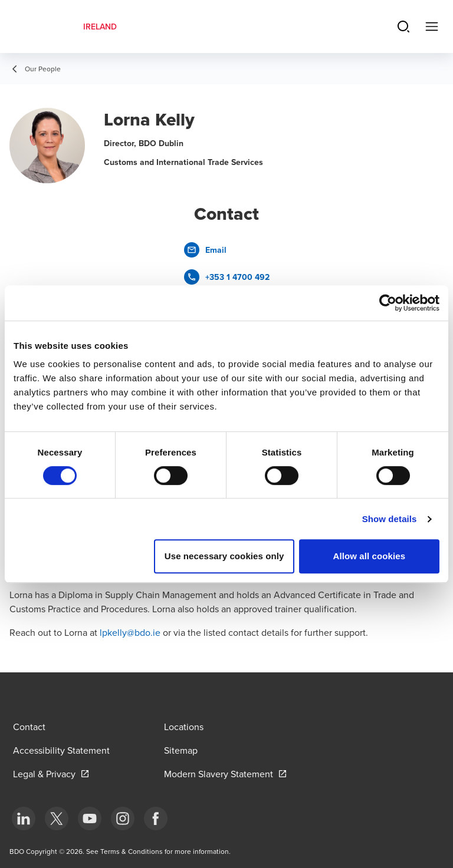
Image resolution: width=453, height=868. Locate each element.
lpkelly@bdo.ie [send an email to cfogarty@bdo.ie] (130, 632)
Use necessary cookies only (224, 556)
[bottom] (24, 819)
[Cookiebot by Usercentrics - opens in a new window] (388, 303)
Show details (390, 519)
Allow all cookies (370, 556)
